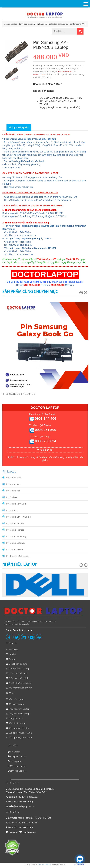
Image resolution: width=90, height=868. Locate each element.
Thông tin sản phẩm (19, 127)
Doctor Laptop (10, 24)
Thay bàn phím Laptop (19, 714)
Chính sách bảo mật (18, 673)
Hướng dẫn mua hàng (19, 669)
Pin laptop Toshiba (15, 530)
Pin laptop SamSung (57, 24)
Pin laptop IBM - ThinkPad (18, 517)
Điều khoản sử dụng (18, 664)
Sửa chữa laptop (16, 699)
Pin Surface (12, 497)
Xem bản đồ (45, 450)
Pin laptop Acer (14, 478)
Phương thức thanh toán (20, 683)
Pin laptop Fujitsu (15, 549)
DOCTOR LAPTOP (45, 864)
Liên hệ (12, 654)
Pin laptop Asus (14, 484)
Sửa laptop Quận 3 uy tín (20, 737)
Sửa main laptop (16, 704)
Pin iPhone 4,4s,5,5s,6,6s (18, 556)
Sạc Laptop (15, 761)
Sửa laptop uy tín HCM (19, 728)
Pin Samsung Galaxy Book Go (18, 394)
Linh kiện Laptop (18, 771)
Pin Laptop (41, 24)
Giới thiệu (13, 649)
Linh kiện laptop (26, 24)
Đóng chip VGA (16, 718)
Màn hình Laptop (18, 766)
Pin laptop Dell (13, 491)
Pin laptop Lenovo (15, 523)
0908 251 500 (45, 430)
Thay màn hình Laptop (19, 709)
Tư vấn (12, 659)
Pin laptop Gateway (16, 543)
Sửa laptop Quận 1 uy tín (20, 733)
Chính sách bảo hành (19, 678)
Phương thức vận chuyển (20, 688)
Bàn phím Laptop (18, 756)
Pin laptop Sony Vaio (16, 504)
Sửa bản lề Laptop (17, 723)
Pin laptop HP (13, 510)
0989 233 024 (45, 441)
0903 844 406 (45, 418)
